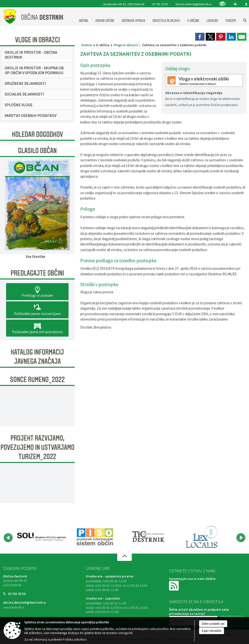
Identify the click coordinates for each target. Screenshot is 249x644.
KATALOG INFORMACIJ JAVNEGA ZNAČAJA (37, 357)
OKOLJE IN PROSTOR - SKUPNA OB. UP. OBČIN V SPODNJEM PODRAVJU (35, 70)
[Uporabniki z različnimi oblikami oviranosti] (222, 4)
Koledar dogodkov (37, 134)
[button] (8, 538)
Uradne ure (98, 568)
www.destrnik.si (13, 607)
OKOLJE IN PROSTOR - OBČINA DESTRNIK (31, 55)
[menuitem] (83, 16)
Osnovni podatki (20, 568)
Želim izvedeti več (213, 624)
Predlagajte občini (37, 273)
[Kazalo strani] (235, 4)
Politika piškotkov (75, 640)
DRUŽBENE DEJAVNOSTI (25, 83)
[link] (200, 37)
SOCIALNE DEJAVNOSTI (24, 94)
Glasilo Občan (37, 151)
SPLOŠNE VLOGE (19, 105)
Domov (87, 45)
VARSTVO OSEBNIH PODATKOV (31, 115)
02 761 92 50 (160, 4)
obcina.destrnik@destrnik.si (193, 4)
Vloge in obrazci (126, 45)
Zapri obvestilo (212, 631)
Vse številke (36, 256)
